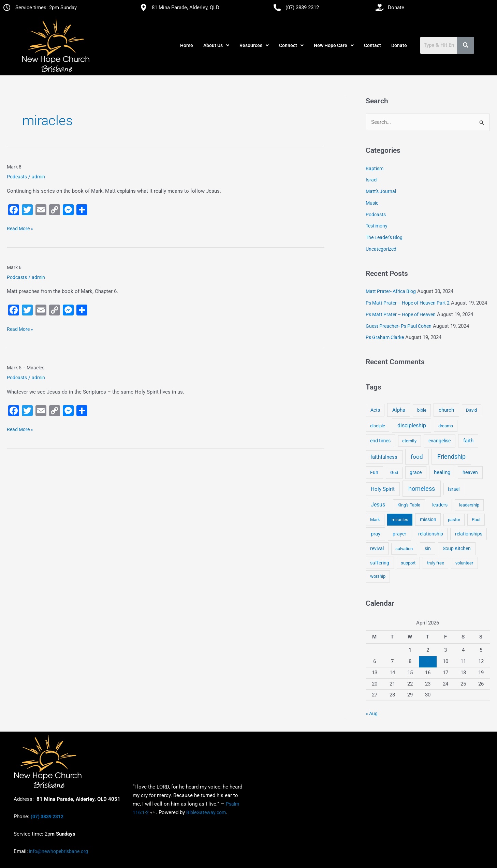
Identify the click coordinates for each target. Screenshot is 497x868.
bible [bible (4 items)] (422, 410)
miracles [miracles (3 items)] (400, 520)
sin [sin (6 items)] (428, 548)
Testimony (377, 226)
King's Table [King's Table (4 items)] (409, 505)
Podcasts (17, 177)
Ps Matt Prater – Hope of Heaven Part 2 (408, 303)
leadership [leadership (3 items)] (469, 505)
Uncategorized (381, 249)
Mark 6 (14, 267)
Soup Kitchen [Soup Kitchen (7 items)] (457, 548)
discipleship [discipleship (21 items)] (412, 425)
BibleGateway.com (206, 812)
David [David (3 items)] (471, 410)
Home (187, 45)
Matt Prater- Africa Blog (391, 291)
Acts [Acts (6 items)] (375, 410)
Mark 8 (14, 167)
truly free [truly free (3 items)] (436, 563)
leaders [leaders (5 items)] (440, 505)
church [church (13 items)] (446, 410)
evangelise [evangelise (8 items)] (440, 441)
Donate (399, 45)
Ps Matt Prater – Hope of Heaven (401, 314)
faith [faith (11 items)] (468, 441)
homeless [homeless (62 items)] (422, 489)
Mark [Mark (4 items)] (375, 520)
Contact (372, 45)
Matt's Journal (381, 191)
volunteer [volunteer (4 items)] (464, 563)
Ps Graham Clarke (385, 337)
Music (372, 203)
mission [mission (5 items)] (428, 519)
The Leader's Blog (384, 237)
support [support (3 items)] (408, 563)
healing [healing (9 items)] (442, 472)
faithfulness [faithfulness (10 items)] (384, 457)
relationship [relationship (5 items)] (431, 534)
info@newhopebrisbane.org (58, 851)
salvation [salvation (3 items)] (404, 549)
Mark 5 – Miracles (26, 368)
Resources (254, 45)
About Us (216, 45)
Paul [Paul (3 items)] (476, 520)
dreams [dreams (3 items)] (446, 426)
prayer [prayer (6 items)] (399, 534)
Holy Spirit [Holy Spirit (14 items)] (383, 489)
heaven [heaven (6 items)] (470, 472)
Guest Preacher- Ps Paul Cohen (399, 326)
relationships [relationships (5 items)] (469, 534)
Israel (371, 180)
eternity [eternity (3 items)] (409, 441)
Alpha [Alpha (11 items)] (399, 410)
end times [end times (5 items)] (380, 441)
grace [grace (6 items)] (416, 472)
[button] (216, 45)
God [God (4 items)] (394, 473)
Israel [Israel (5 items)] (454, 489)
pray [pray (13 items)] (376, 534)
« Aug (372, 713)
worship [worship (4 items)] (378, 576)
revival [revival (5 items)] (377, 548)
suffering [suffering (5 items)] (380, 563)
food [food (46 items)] (417, 457)
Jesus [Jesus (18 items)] (378, 505)
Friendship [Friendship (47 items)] (451, 457)
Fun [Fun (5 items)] (374, 472)
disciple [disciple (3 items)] (378, 426)
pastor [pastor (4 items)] (454, 520)
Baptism (375, 168)
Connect (291, 45)
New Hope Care (334, 45)
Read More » (20, 228)
